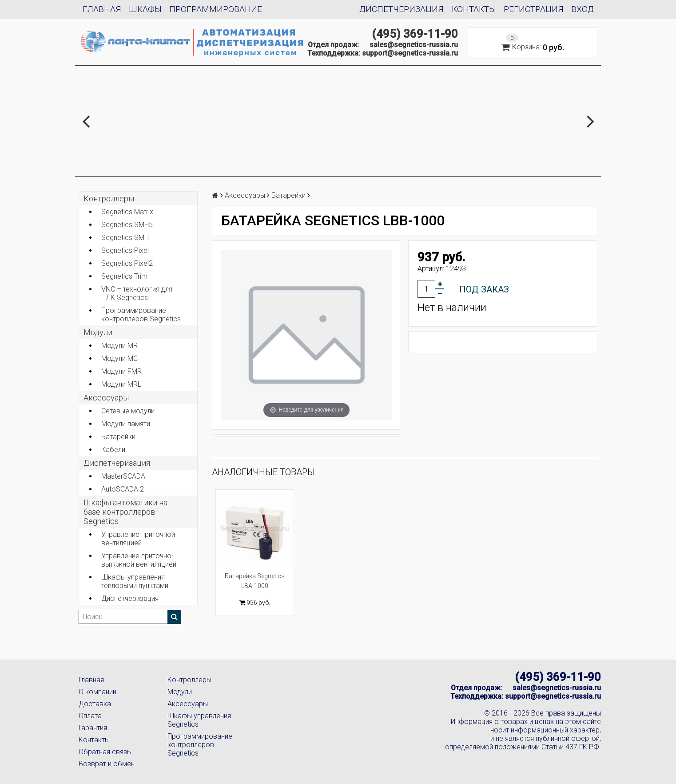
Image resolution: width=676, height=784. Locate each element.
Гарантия (93, 728)
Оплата (90, 716)
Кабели (113, 450)
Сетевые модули (128, 411)
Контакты (474, 9)
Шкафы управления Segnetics (199, 720)
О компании (97, 692)
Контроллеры (109, 198)
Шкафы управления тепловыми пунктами (135, 581)
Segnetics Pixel (125, 250)
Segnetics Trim (124, 276)
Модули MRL (121, 384)
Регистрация (534, 9)
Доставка (95, 704)
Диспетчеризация (402, 9)
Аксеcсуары (106, 398)
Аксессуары (188, 704)
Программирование (216, 9)
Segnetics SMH (125, 238)
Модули (98, 332)
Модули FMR (121, 371)
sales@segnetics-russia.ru (414, 45)
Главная (102, 9)
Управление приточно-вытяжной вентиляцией (139, 560)
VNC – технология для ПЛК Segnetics (137, 293)
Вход (583, 9)
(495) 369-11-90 (415, 34)
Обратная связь (105, 752)
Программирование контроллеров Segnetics (141, 315)
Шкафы (145, 9)
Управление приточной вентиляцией (138, 539)
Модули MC (119, 358)
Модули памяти (126, 424)
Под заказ (484, 289)
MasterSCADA (123, 476)
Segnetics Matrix (127, 212)
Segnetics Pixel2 (127, 263)
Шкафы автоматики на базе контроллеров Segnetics (125, 512)
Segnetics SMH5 (127, 225)
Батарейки (118, 437)
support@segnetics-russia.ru (410, 53)
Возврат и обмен (107, 764)
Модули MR (119, 346)
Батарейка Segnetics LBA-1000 (255, 581)
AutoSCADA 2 (123, 489)
